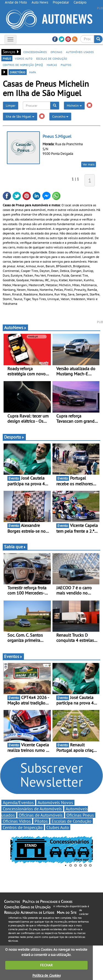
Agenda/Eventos (18, 802)
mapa (33, 72)
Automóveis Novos (55, 802)
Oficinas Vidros (17, 821)
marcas (52, 65)
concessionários (35, 52)
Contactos (12, 901)
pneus (7, 58)
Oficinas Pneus (80, 815)
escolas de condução (52, 58)
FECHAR (46, 965)
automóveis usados (80, 52)
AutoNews (15, 327)
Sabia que (15, 547)
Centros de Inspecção (23, 827)
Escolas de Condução (72, 821)
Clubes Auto (58, 827)
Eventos (13, 656)
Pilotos (41, 821)
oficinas (56, 52)
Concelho (60, 116)
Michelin (74, 105)
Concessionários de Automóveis (32, 809)
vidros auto (24, 58)
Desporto (14, 437)
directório (18, 72)
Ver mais (89, 164)
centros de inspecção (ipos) (23, 65)
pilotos (66, 65)
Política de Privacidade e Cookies (47, 901)
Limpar (11, 105)
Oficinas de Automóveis (41, 815)
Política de (46, 975)
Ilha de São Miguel (20, 116)
